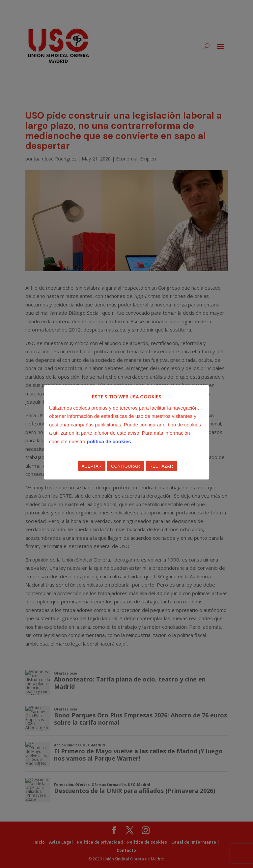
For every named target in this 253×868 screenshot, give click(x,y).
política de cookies (109, 441)
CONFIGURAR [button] (125, 466)
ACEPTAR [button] (92, 466)
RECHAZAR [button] (161, 466)
